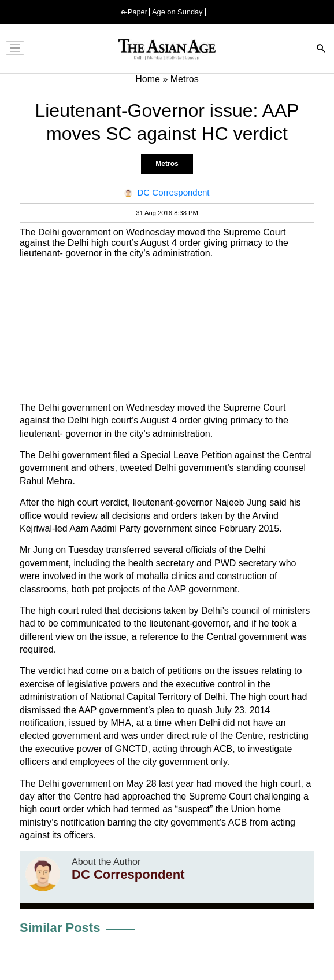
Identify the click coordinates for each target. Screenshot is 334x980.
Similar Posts (60, 928)
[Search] (321, 49)
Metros (167, 164)
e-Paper (134, 12)
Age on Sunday (177, 12)
